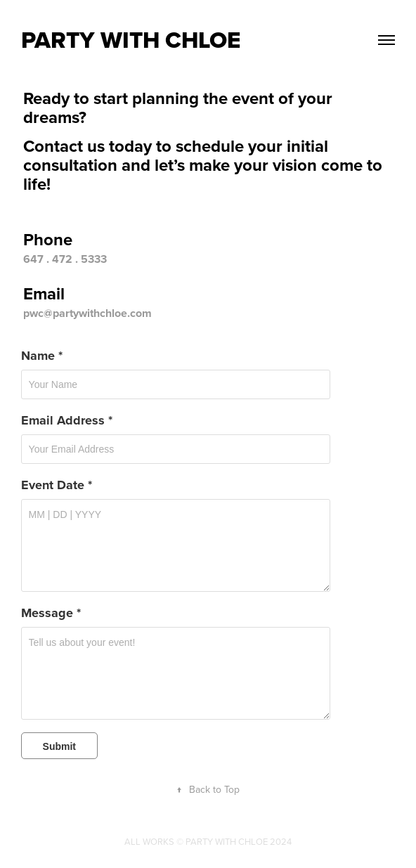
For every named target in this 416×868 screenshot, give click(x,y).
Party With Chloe (131, 40)
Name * (42, 356)
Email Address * (67, 420)
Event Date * (57, 485)
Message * (51, 613)
